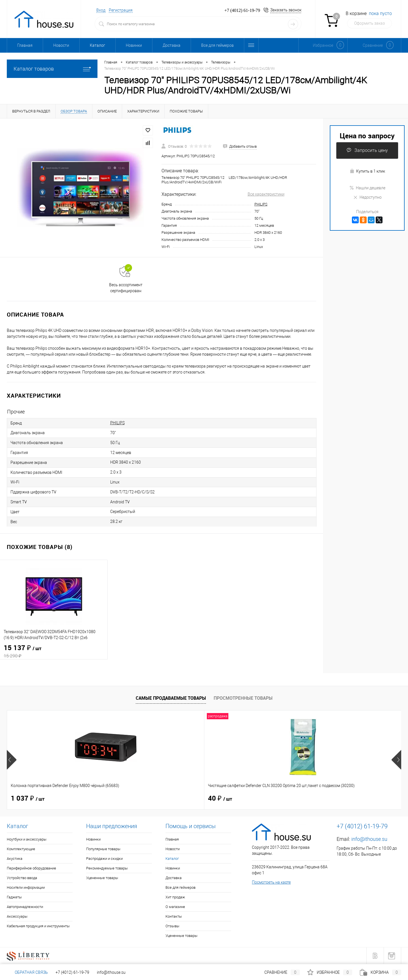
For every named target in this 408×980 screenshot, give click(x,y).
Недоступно (367, 197)
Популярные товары (103, 849)
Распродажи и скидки (104, 859)
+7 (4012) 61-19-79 (72, 972)
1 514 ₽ (323, 799)
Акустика (15, 859)
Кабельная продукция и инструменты (38, 926)
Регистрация (121, 10)
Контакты (174, 916)
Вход (101, 10)
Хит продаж (175, 897)
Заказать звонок (286, 10)
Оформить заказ (369, 23)
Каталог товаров (52, 69)
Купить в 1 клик (367, 171)
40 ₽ (121, 799)
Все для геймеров (217, 45)
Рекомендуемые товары (107, 868)
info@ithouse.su (369, 839)
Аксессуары (17, 916)
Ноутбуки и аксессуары (27, 839)
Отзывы (172, 926)
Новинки (134, 45)
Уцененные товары (102, 878)
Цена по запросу (367, 136)
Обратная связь (27, 972)
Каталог (97, 45)
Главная (25, 45)
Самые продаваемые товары (171, 698)
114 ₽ (222, 799)
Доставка (172, 45)
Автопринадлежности (25, 907)
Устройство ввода (22, 878)
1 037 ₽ (28, 799)
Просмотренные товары (243, 698)
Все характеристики (266, 194)
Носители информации (26, 887)
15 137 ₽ (54, 652)
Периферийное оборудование (31, 868)
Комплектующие (21, 849)
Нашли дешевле (367, 188)
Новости (61, 45)
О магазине (175, 907)
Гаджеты (14, 897)
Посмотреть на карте (271, 882)
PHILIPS (261, 204)
